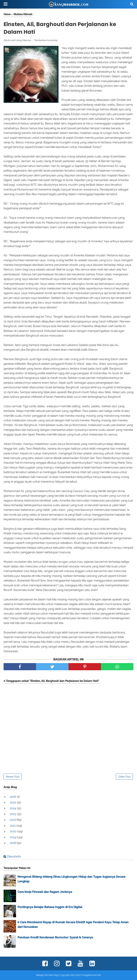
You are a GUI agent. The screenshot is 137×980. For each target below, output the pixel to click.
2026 (13, 797)
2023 (13, 814)
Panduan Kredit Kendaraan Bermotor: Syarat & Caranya (55, 937)
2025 (13, 802)
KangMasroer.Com (92, 975)
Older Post (124, 777)
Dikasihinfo (14, 857)
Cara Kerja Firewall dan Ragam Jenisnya (45, 892)
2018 (13, 843)
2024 (13, 808)
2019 (13, 837)
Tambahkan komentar (46, 40)
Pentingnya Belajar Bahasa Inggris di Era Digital (50, 907)
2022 (13, 820)
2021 (13, 826)
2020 (13, 831)
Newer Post (13, 777)
